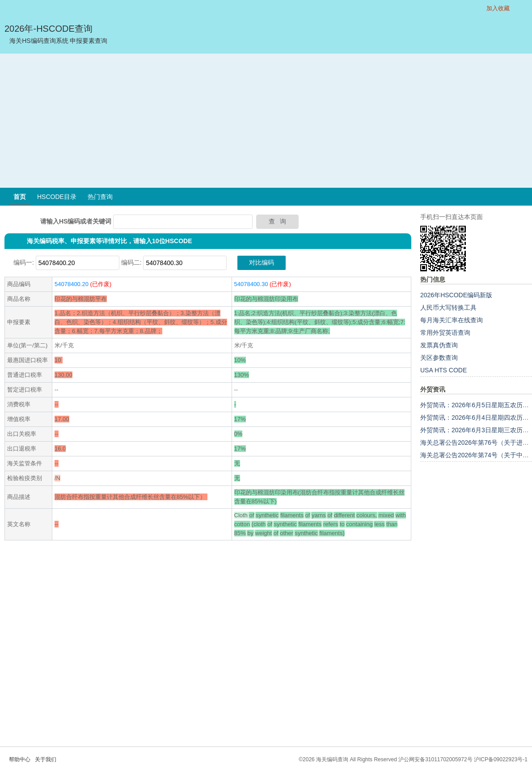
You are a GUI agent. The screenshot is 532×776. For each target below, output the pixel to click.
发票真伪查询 (439, 345)
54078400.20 (72, 284)
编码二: (131, 262)
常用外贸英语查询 (445, 333)
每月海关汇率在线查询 (452, 320)
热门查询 (100, 197)
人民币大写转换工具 (448, 308)
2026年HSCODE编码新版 (456, 295)
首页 (20, 197)
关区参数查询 (439, 358)
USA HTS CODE (443, 370)
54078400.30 (251, 284)
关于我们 (46, 759)
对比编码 (262, 262)
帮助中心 (20, 759)
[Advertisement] (266, 121)
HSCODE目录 (57, 197)
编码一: (24, 262)
